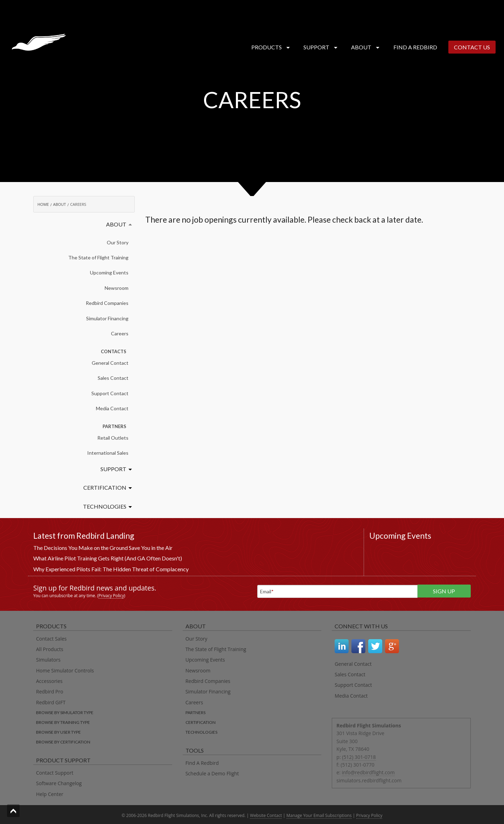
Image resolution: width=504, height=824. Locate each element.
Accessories (49, 681)
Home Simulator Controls (65, 671)
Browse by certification (63, 742)
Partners (195, 713)
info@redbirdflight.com (368, 772)
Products (269, 47)
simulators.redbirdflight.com (369, 780)
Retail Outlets (113, 438)
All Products (50, 649)
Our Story (118, 242)
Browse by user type (58, 732)
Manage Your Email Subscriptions (319, 815)
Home (43, 204)
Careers (120, 333)
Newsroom (117, 288)
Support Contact (110, 393)
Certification (105, 487)
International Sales (108, 453)
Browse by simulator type (65, 713)
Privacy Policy (111, 595)
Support (319, 47)
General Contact (110, 363)
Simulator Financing (107, 318)
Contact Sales (51, 639)
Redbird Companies (107, 303)
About (364, 47)
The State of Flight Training (98, 257)
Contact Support (55, 773)
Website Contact (266, 815)
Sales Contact (113, 378)
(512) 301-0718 (359, 757)
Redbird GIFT (51, 702)
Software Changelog (59, 783)
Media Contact (112, 408)
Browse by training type (63, 722)
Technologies (105, 506)
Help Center (50, 794)
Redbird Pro (50, 692)
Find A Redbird (202, 763)
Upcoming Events (109, 273)
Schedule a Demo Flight (212, 773)
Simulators (48, 660)
